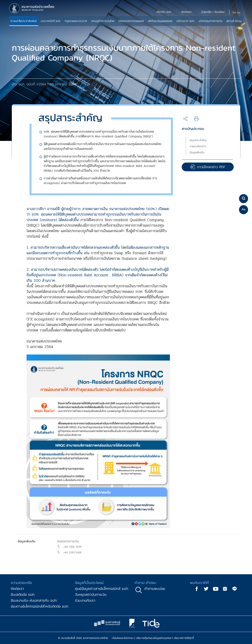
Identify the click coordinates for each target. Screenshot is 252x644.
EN (239, 13)
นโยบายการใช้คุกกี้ (184, 638)
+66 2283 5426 (72, 552)
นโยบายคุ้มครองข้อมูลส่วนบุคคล (154, 638)
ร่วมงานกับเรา (85, 600)
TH (234, 13)
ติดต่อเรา (17, 589)
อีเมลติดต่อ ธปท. (23, 594)
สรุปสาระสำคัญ (198, 140)
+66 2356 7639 (72, 547)
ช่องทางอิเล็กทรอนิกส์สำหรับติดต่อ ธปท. (40, 606)
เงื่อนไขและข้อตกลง (123, 638)
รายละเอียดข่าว (198, 146)
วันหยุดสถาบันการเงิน (91, 594)
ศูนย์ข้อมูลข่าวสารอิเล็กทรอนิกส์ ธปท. (102, 589)
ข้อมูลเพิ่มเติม (197, 152)
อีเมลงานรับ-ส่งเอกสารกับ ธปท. (34, 600)
